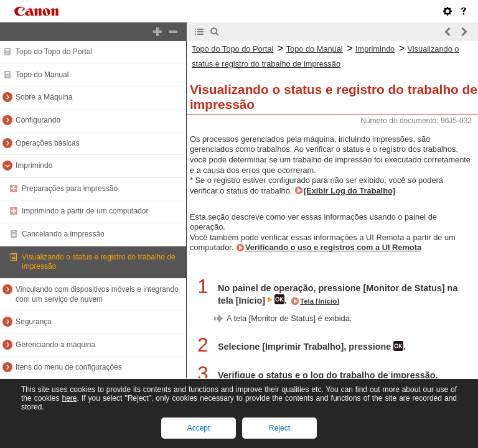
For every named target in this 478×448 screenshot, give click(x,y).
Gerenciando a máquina (55, 345)
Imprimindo (34, 166)
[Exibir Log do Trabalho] (349, 191)
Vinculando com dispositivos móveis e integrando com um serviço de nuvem (97, 294)
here (69, 398)
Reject (279, 428)
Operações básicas (48, 143)
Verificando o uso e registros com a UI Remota (333, 247)
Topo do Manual (42, 75)
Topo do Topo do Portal (54, 52)
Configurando (38, 120)
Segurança (34, 322)
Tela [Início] (320, 301)
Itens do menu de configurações (69, 367)
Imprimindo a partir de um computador (85, 211)
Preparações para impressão (70, 189)
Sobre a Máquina (44, 97)
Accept (199, 428)
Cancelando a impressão (63, 234)
